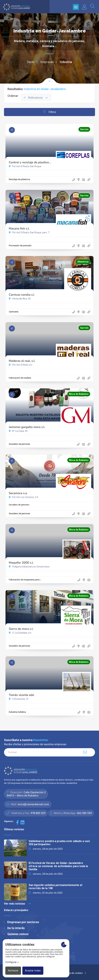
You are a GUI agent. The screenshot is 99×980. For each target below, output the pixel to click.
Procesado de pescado (20, 245)
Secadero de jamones (19, 444)
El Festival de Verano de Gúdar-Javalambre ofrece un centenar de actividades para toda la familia (58, 866)
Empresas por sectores (23, 922)
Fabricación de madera (20, 378)
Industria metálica (17, 712)
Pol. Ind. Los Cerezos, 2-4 (23, 497)
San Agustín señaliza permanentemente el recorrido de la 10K (55, 887)
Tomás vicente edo (21, 695)
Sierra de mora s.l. (21, 629)
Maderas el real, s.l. (22, 361)
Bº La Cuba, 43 (18, 431)
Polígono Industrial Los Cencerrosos (29, 567)
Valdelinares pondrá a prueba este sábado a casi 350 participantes (59, 843)
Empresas (47, 62)
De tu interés (16, 928)
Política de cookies (73, 973)
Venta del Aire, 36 (20, 299)
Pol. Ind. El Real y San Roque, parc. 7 (29, 232)
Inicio (31, 62)
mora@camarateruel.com (33, 804)
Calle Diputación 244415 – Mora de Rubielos (26, 794)
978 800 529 (38, 813)
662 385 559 (84, 813)
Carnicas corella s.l (22, 295)
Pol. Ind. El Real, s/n (20, 365)
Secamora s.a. (18, 493)
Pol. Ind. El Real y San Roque (25, 166)
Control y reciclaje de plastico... (30, 162)
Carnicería (14, 312)
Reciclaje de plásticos (19, 179)
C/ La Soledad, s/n (20, 633)
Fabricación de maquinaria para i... (25, 580)
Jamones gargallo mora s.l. (27, 427)
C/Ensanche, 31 (19, 699)
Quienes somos (18, 934)
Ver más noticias (17, 904)
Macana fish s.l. (19, 229)
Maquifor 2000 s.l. (21, 563)
